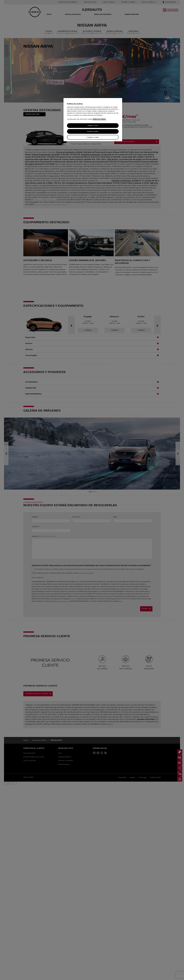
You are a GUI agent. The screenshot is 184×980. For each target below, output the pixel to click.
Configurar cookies (93, 137)
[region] (93, 120)
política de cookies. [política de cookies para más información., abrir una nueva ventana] (99, 119)
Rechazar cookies (93, 131)
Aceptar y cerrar (93, 125)
